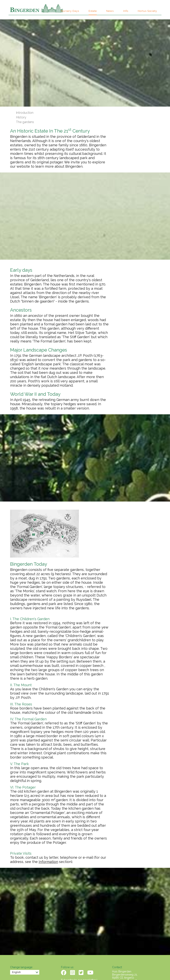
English (16, 945)
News (110, 11)
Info (126, 11)
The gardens (25, 122)
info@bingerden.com (125, 957)
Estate (93, 11)
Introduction (25, 113)
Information (99, 835)
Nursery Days (70, 11)
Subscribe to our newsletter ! (79, 953)
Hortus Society (147, 11)
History (21, 117)
